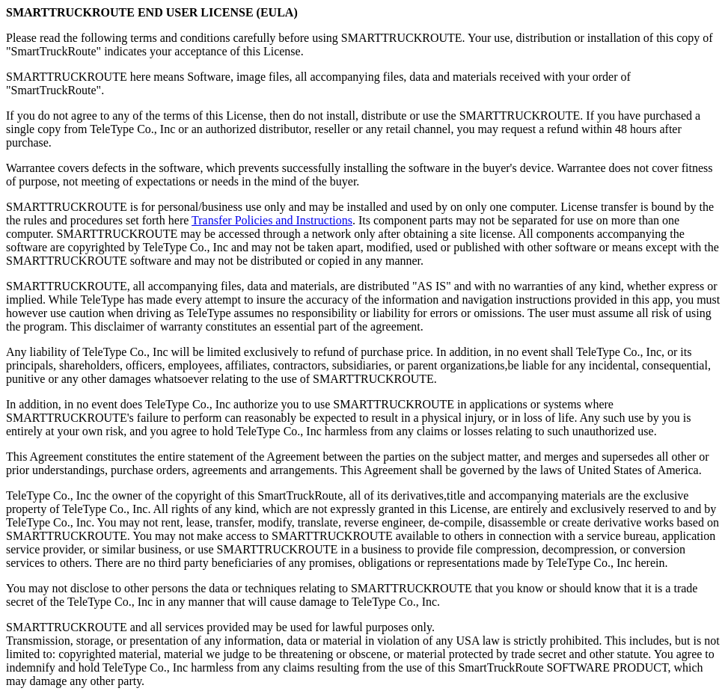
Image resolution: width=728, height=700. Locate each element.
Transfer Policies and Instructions (272, 220)
